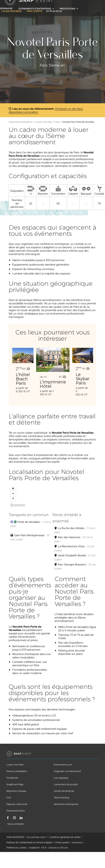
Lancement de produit (66, 784)
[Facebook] (8, 818)
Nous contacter (16, 824)
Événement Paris (16, 810)
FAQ (9, 797)
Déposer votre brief (17, 804)
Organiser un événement (67, 771)
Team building (61, 797)
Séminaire (6, 8)
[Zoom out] (13, 494)
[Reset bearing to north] (13, 499)
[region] (52, 497)
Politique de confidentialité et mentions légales (29, 842)
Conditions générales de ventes (65, 837)
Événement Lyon (63, 764)
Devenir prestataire (17, 771)
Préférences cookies (16, 847)
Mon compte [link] (35, 11)
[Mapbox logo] (18, 505)
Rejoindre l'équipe (16, 791)
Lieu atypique (61, 778)
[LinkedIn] (21, 818)
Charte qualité (62, 842)
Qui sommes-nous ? (37, 837)
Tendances (12, 778)
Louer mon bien (11, 11)
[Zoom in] (13, 488)
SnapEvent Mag (15, 784)
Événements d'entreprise (36, 8)
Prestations (69, 8)
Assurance (77, 842)
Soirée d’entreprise (64, 791)
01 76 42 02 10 (54, 11)
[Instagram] (14, 818)
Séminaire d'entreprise (66, 804)
